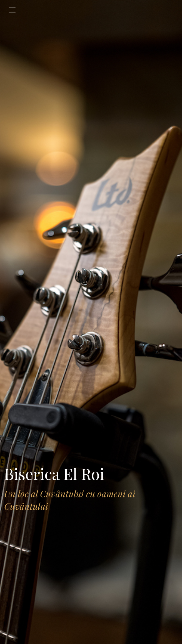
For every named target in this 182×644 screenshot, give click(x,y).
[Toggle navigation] (12, 10)
